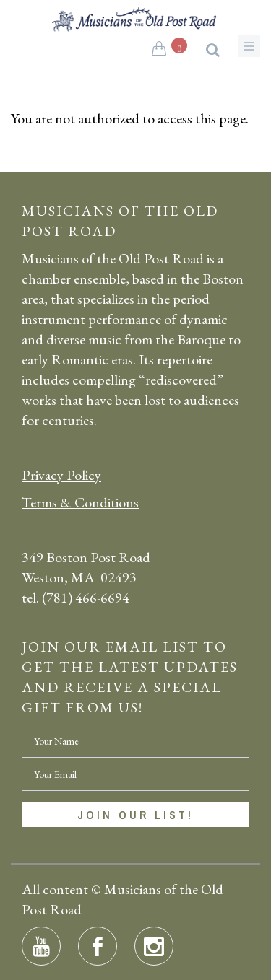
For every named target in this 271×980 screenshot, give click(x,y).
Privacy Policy (61, 475)
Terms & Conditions (80, 502)
